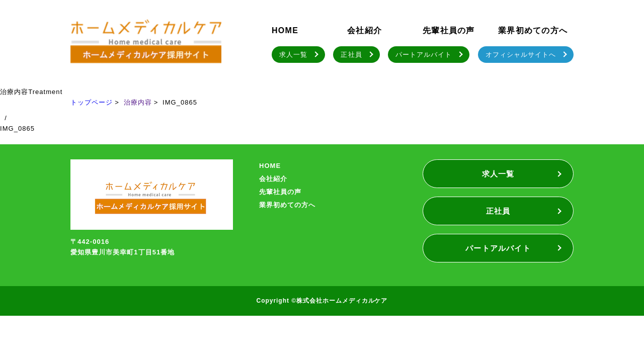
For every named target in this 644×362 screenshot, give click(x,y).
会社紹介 (365, 30)
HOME (285, 30)
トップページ (92, 102)
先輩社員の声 (449, 30)
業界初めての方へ (533, 30)
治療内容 (138, 102)
